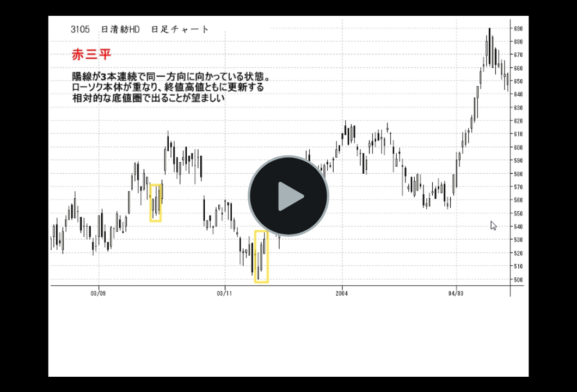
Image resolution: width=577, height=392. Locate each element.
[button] (288, 196)
